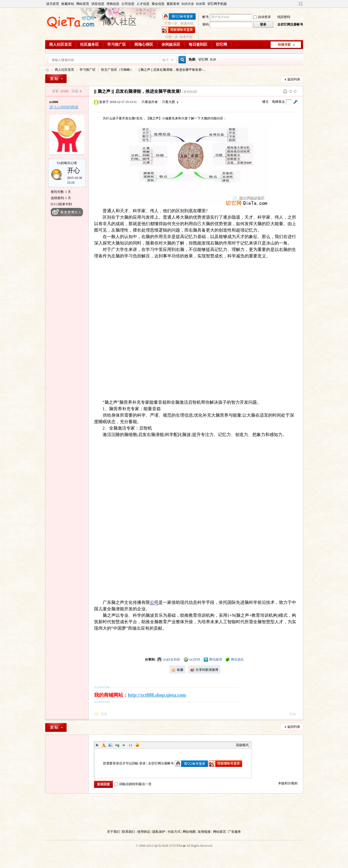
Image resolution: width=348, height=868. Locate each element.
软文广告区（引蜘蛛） (117, 70)
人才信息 (143, 4)
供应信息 (98, 4)
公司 (154, 602)
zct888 (54, 102)
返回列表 (294, 79)
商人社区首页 (60, 45)
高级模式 (242, 745)
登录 (142, 763)
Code (131, 745)
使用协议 (144, 832)
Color (104, 745)
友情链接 (204, 832)
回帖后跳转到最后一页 (133, 784)
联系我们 (128, 832)
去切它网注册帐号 (290, 24)
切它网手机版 (217, 4)
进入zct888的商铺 (64, 107)
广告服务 (235, 832)
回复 (104, 714)
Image (110, 745)
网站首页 (83, 4)
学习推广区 (117, 45)
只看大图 (168, 102)
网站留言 (220, 832)
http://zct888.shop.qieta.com (157, 695)
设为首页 (53, 4)
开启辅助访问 (296, 4)
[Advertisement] (174, 812)
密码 (206, 24)
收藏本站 (68, 4)
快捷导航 (284, 45)
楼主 (266, 102)
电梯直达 (278, 102)
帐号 (206, 17)
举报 (293, 714)
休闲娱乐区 (171, 45)
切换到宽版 (300, 4)
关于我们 (113, 832)
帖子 (166, 60)
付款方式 (174, 832)
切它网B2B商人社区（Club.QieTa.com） (47, 70)
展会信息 (158, 4)
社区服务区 (89, 45)
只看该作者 (150, 102)
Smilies (137, 745)
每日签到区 (198, 45)
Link (117, 745)
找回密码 (284, 17)
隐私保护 (159, 832)
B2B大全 (188, 4)
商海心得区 (144, 45)
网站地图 (189, 832)
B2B (213, 59)
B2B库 (201, 4)
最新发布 (173, 4)
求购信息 (113, 4)
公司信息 (128, 4)
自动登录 (262, 17)
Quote (124, 745)
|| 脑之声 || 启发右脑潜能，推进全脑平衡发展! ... (172, 70)
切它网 (221, 45)
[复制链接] (190, 92)
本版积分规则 (288, 783)
